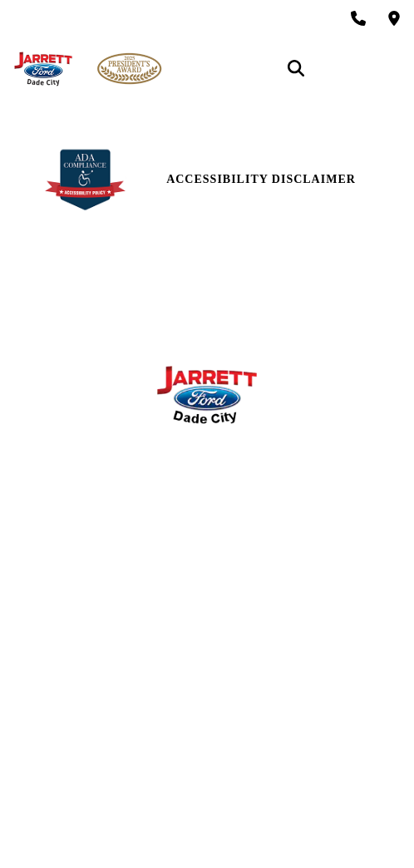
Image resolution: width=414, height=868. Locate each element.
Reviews (207, 566)
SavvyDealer (306, 828)
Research (207, 596)
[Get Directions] (394, 18)
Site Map (207, 678)
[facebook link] (20, 641)
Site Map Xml (207, 708)
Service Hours (207, 468)
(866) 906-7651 (219, 322)
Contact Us (207, 536)
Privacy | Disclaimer (207, 738)
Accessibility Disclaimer (261, 179)
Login (207, 768)
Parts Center (207, 498)
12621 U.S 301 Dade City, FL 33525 (220, 281)
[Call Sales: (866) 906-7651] (358, 18)
